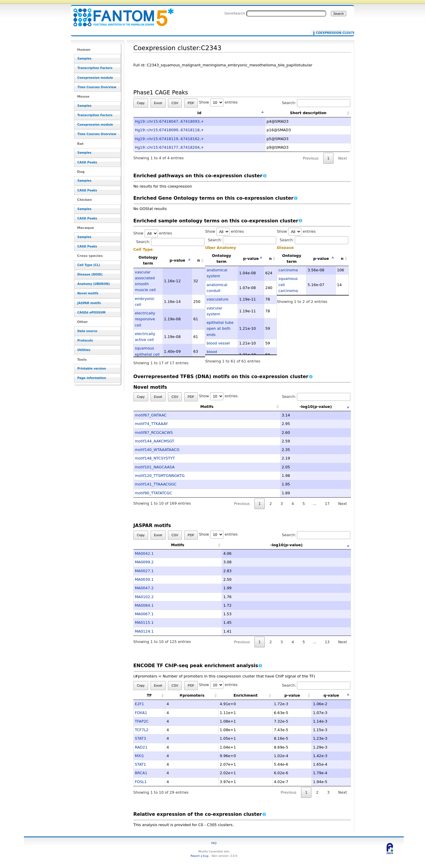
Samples (84, 59)
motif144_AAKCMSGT (155, 441)
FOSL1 (141, 782)
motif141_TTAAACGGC (156, 484)
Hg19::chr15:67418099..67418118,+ (169, 130)
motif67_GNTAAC (151, 415)
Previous (311, 158)
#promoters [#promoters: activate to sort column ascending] (192, 695)
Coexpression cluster (331, 33)
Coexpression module (95, 78)
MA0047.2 (144, 588)
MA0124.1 (144, 631)
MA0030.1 (144, 579)
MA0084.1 (144, 605)
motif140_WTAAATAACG (157, 450)
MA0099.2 (144, 562)
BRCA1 (141, 773)
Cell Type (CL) (89, 265)
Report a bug (200, 856)
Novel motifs (88, 293)
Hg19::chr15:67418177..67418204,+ (169, 147)
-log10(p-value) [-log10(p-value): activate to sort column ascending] (287, 407)
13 (327, 642)
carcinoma (288, 270)
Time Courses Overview (97, 87)
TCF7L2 (142, 730)
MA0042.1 (144, 553)
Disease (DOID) (90, 274)
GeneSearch (235, 13)
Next (343, 158)
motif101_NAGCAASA (155, 467)
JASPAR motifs (89, 303)
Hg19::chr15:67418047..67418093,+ (169, 121)
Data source (87, 331)
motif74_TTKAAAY (151, 424)
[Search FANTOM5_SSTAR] (286, 14)
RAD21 (141, 747)
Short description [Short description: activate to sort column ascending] (308, 113)
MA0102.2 (144, 597)
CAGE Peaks (87, 162)
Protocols (85, 341)
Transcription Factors (95, 68)
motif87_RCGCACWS (154, 433)
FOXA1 (141, 713)
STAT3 (140, 738)
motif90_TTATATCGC (153, 493)
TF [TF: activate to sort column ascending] (149, 695)
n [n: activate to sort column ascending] (198, 260)
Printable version (92, 369)
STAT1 (140, 764)
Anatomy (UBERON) (94, 284)
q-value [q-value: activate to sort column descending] (331, 695)
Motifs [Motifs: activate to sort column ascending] (178, 407)
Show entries (218, 102)
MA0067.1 (144, 614)
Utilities (84, 350)
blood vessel (218, 343)
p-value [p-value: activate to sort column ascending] (292, 695)
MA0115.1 (144, 622)
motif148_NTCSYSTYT (155, 458)
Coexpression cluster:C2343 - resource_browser (120, 14)
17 (327, 504)
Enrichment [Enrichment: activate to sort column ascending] (246, 695)
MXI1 (139, 756)
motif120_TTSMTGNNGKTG (160, 476)
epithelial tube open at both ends (220, 329)
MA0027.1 (144, 571)
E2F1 (139, 704)
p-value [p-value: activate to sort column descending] (178, 260)
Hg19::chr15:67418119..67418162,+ (169, 139)
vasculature (218, 299)
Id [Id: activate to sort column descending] (200, 113)
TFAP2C (142, 721)
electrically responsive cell (145, 319)
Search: (316, 103)
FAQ (214, 843)
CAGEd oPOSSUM (91, 312)
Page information (92, 378)
